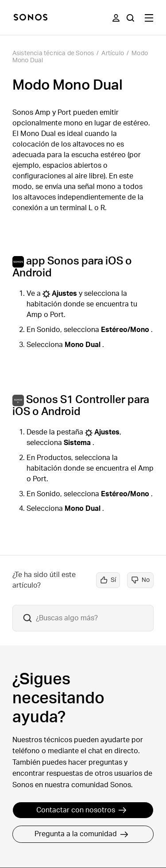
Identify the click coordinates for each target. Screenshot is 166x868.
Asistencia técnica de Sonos (53, 53)
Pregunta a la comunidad (81, 834)
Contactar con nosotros (81, 810)
